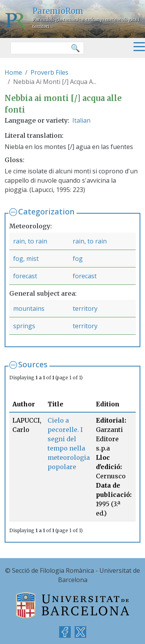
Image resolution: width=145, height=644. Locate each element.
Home (13, 72)
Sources (33, 364)
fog (78, 259)
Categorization (46, 212)
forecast (25, 276)
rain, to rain (30, 241)
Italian (81, 120)
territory (85, 308)
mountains (29, 308)
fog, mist (26, 259)
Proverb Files (49, 72)
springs (24, 326)
